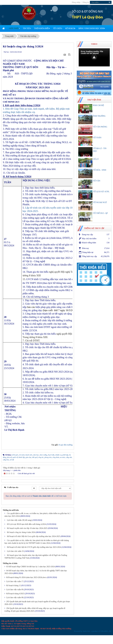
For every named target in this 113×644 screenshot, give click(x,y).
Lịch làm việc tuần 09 (15, 590)
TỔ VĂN (97, 181)
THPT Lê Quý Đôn (87, 17)
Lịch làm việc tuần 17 (15, 581)
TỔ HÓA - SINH (100, 170)
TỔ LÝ (96, 159)
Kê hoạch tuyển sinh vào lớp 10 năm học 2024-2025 (27, 528)
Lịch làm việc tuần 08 (15, 597)
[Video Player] (94, 57)
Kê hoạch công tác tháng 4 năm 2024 (21, 532)
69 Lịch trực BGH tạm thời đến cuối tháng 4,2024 (26, 524)
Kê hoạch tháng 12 (14, 585)
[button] (94, 57)
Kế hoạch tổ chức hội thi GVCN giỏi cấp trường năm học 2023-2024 (34, 547)
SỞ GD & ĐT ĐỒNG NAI (87, 12)
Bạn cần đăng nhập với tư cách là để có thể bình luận (36, 496)
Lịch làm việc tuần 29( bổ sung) (19, 520)
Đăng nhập (76, 2)
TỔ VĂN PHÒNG (100, 127)
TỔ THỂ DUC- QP (100, 213)
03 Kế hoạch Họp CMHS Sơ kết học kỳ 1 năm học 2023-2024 (31, 567)
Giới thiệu (14, 28)
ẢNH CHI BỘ (98, 105)
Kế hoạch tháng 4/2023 (15, 594)
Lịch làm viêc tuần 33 (15, 551)
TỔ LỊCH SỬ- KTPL (101, 192)
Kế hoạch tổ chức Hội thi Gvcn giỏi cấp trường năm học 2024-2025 (34, 536)
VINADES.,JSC (106, 631)
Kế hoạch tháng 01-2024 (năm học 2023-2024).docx (26, 577)
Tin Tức (27, 28)
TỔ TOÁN (97, 138)
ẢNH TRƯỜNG (99, 116)
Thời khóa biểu (42, 28)
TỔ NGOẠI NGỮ (100, 202)
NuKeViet (86, 631)
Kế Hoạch (70, 28)
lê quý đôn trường (65, 445)
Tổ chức (57, 28)
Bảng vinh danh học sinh (91, 28)
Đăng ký (86, 2)
